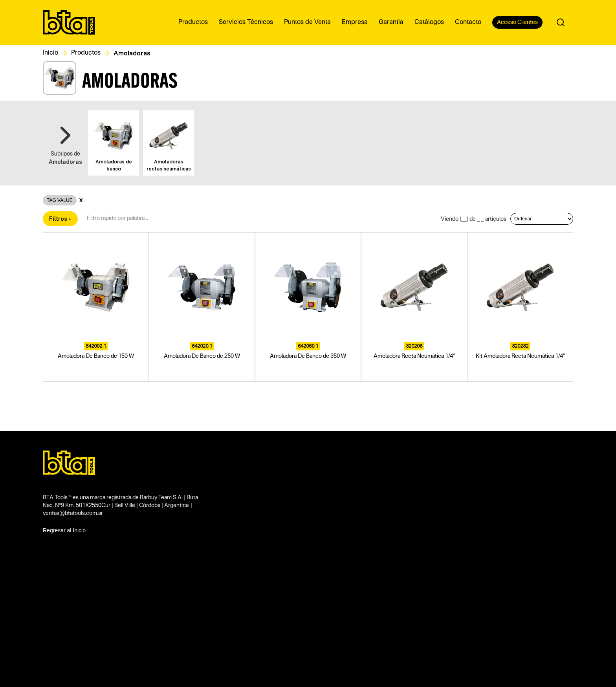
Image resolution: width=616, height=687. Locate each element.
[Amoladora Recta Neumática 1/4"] (414, 307)
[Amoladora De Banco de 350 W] (308, 307)
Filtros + (60, 219)
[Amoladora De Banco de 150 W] (96, 307)
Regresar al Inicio (64, 530)
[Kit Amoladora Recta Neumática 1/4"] (520, 307)
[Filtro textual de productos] (120, 219)
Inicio (50, 53)
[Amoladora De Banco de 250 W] (202, 307)
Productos (86, 53)
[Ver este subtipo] (114, 143)
